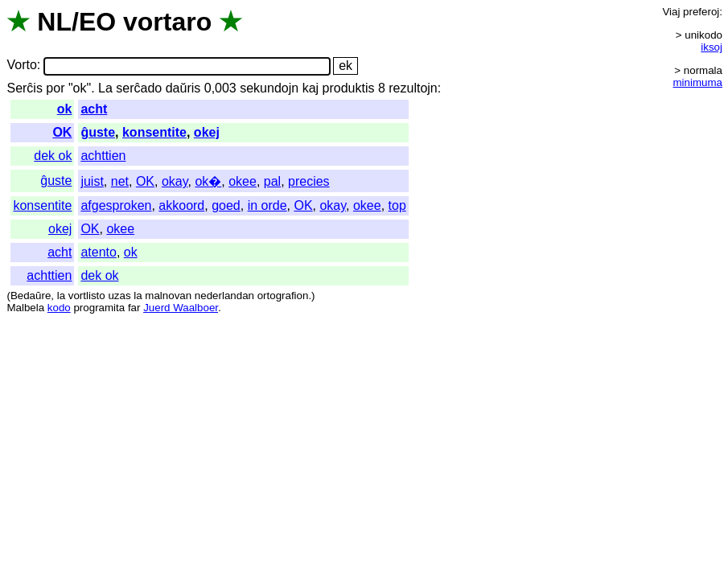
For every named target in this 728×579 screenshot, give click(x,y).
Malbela (25, 308)
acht (94, 109)
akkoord (181, 205)
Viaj (671, 12)
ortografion (283, 296)
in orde (267, 205)
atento (98, 252)
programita (99, 308)
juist (92, 181)
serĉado (139, 88)
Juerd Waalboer (181, 308)
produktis (349, 88)
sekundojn (269, 88)
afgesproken (116, 205)
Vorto (21, 66)
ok (65, 109)
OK (62, 132)
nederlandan (224, 296)
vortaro (167, 22)
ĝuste (98, 132)
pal (272, 181)
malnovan (168, 296)
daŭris (183, 88)
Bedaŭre (31, 296)
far (134, 308)
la (61, 296)
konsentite (154, 132)
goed (226, 205)
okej (207, 132)
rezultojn (413, 88)
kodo (59, 308)
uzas (119, 296)
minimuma (698, 82)
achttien (103, 156)
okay (175, 181)
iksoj (712, 47)
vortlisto (87, 296)
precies (309, 181)
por (55, 88)
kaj (311, 88)
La (105, 88)
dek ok (53, 156)
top (397, 205)
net (120, 181)
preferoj (701, 12)
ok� (208, 181)
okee (243, 181)
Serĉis (24, 88)
